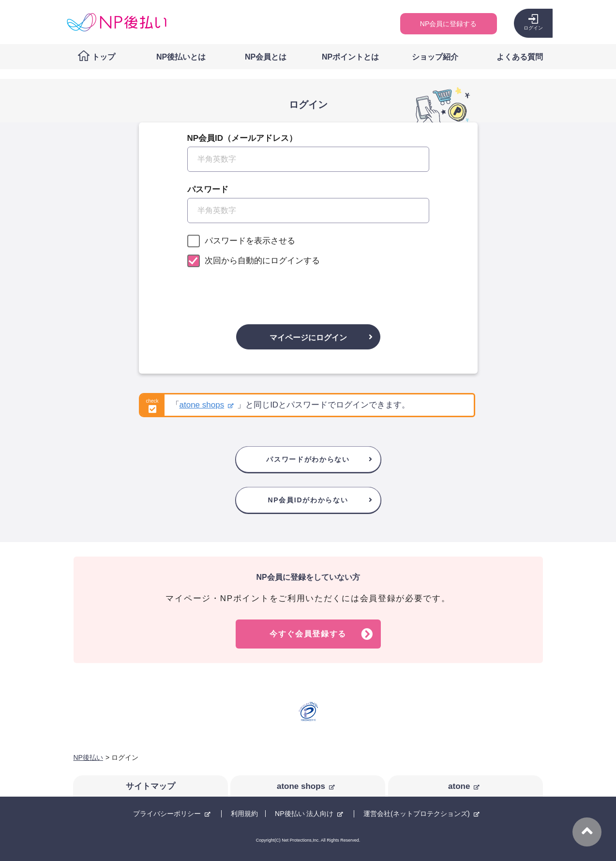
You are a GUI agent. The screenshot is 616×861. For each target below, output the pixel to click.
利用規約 (244, 814)
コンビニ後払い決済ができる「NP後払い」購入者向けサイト (117, 22)
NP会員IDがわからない (308, 500)
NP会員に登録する (448, 24)
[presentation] (308, 291)
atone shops (202, 405)
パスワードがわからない (308, 459)
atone (459, 786)
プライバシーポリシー (167, 814)
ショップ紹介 (435, 57)
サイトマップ (150, 786)
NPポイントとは (350, 57)
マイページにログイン (308, 338)
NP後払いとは (181, 57)
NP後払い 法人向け (304, 814)
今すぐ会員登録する (308, 634)
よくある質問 (520, 57)
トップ (104, 57)
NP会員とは (266, 57)
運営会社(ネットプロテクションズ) (416, 814)
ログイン (533, 28)
